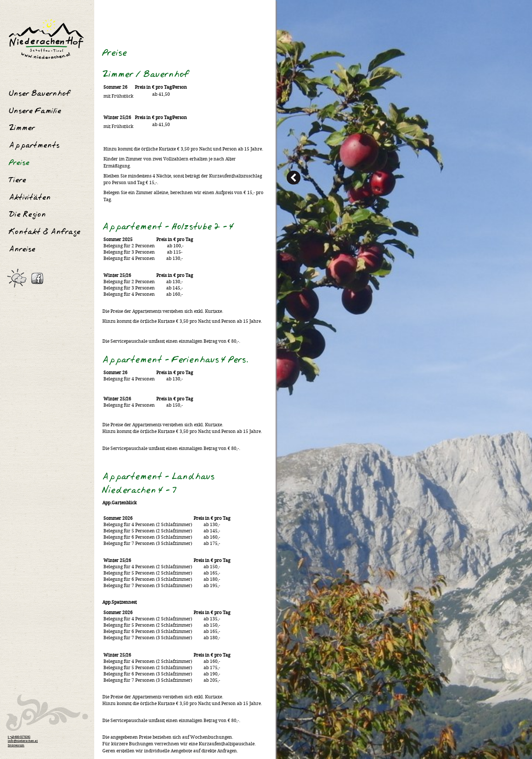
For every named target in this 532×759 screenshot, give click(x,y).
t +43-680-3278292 (19, 737)
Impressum (16, 746)
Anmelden (510, 3)
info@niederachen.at (23, 741)
